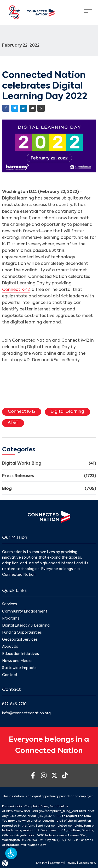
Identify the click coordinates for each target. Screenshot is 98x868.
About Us (10, 647)
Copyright (57, 863)
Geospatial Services (20, 640)
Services (10, 604)
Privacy (71, 863)
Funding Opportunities (22, 633)
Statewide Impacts (19, 668)
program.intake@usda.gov (26, 845)
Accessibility (88, 863)
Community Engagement (25, 612)
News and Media (17, 661)
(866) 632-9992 (49, 816)
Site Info (42, 863)
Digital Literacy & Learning (26, 626)
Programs (11, 619)
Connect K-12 (16, 290)
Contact (10, 675)
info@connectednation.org (26, 713)
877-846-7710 (14, 704)
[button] (11, 853)
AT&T (13, 423)
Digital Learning (67, 412)
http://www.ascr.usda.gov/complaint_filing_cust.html (46, 811)
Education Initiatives (21, 654)
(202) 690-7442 (69, 840)
